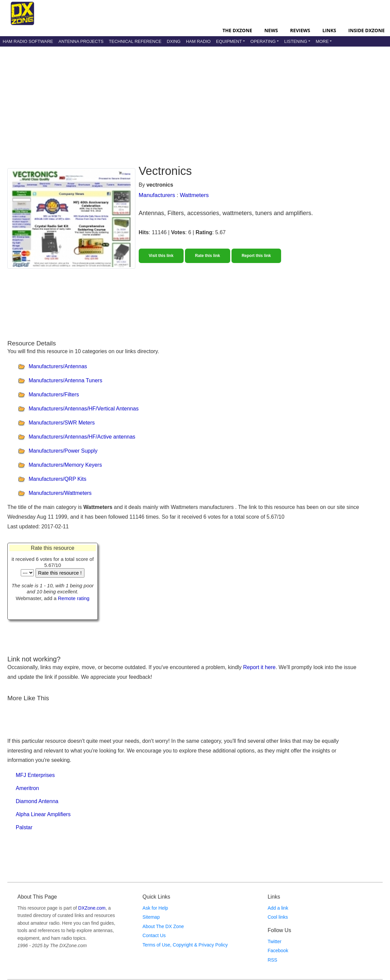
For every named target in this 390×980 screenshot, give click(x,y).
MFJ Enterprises (35, 775)
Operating (263, 41)
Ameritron (27, 788)
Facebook (278, 951)
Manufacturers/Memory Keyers (65, 465)
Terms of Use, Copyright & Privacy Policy (185, 945)
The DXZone (237, 30)
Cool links (278, 917)
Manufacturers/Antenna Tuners (65, 381)
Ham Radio (198, 41)
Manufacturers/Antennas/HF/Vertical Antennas (83, 409)
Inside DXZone (367, 30)
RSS (273, 960)
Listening (296, 41)
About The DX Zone (163, 926)
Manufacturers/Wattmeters (60, 493)
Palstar (24, 827)
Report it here (259, 667)
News (271, 30)
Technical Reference (135, 41)
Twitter (275, 941)
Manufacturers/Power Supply (63, 451)
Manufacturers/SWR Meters (61, 423)
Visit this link (161, 256)
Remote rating (74, 598)
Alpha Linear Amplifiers (43, 814)
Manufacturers (157, 195)
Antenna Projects (81, 41)
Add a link (278, 908)
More (322, 41)
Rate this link (208, 256)
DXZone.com (92, 908)
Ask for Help (155, 908)
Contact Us (154, 935)
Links (329, 30)
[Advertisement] (176, 100)
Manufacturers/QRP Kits (57, 479)
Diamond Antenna (37, 801)
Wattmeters (194, 195)
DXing (174, 41)
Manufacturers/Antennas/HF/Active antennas (82, 437)
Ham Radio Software (28, 41)
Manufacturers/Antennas (58, 367)
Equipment (229, 41)
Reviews (300, 30)
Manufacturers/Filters (54, 395)
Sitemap (151, 917)
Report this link (256, 256)
